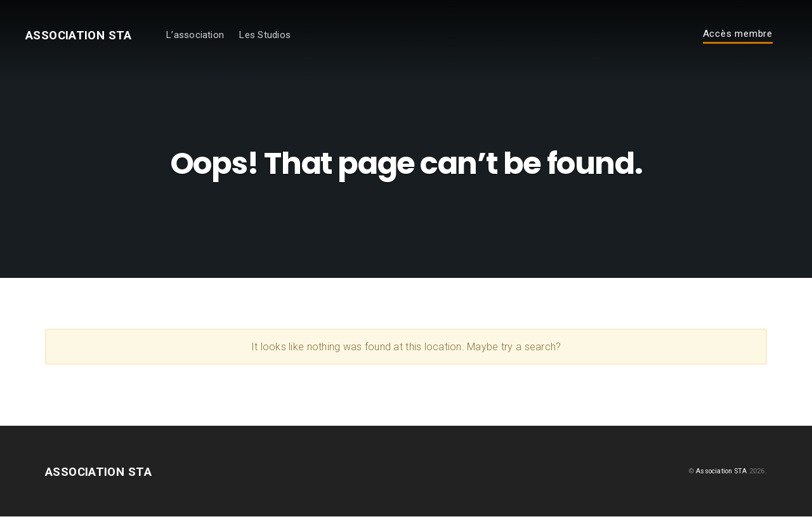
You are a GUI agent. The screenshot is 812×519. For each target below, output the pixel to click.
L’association (213, 37)
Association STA (88, 36)
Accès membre (738, 36)
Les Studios (283, 37)
